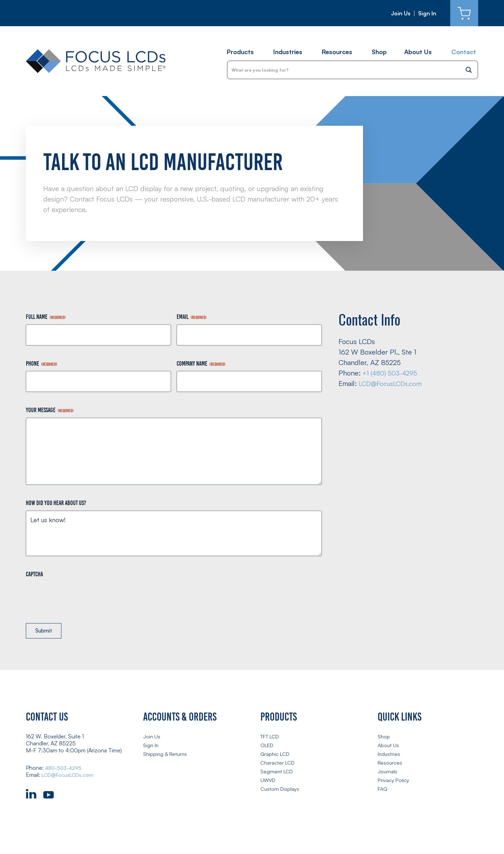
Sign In (427, 13)
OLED (268, 746)
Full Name (46, 317)
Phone (42, 364)
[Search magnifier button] (469, 70)
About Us (418, 52)
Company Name (201, 364)
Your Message (50, 410)
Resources (337, 52)
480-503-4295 (65, 769)
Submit (46, 632)
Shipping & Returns (166, 755)
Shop (379, 52)
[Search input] (344, 70)
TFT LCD (272, 738)
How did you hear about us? (56, 503)
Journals (388, 773)
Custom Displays (281, 790)
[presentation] (79, 596)
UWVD (269, 781)
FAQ (383, 790)
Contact (464, 52)
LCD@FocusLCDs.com (393, 383)
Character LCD (279, 764)
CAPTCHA (34, 574)
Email (192, 317)
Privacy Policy (395, 781)
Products (240, 52)
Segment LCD (278, 773)
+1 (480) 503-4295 (392, 373)
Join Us (401, 13)
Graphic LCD (276, 755)
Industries (288, 52)
